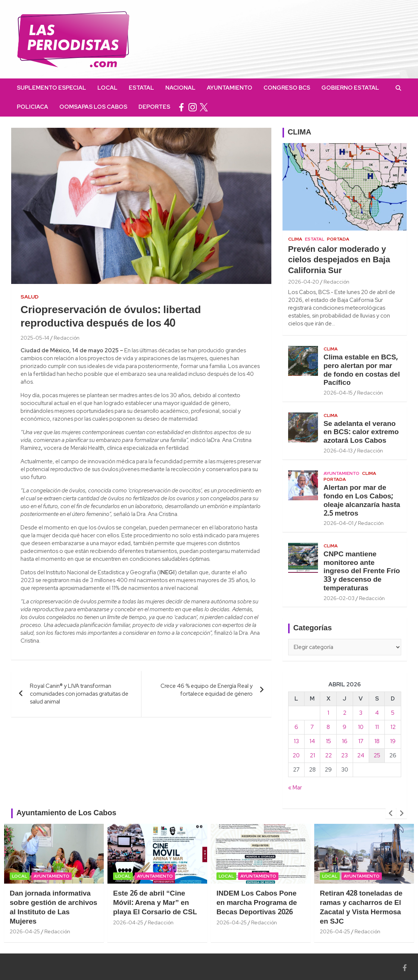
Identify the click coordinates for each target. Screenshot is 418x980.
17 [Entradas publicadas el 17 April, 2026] (361, 741)
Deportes (154, 107)
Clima (295, 239)
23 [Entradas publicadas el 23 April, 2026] (344, 755)
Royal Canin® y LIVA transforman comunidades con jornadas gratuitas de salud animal (79, 694)
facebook (181, 107)
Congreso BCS (287, 88)
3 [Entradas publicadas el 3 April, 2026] (361, 713)
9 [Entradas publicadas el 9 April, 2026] (344, 727)
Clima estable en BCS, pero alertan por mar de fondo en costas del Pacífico (362, 370)
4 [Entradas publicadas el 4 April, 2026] (377, 713)
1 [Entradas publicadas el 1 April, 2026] (328, 713)
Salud (29, 297)
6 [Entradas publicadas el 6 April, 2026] (296, 727)
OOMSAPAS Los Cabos (93, 107)
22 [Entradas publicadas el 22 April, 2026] (328, 755)
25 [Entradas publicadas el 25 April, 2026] (377, 755)
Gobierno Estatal (350, 88)
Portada (338, 239)
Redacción (67, 338)
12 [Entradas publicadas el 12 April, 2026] (393, 727)
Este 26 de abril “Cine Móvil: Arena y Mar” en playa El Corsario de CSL (155, 903)
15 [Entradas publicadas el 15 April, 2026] (328, 741)
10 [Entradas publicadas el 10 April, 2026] (361, 727)
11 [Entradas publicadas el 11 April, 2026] (377, 727)
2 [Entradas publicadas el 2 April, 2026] (345, 713)
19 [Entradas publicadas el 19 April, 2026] (393, 741)
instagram (193, 107)
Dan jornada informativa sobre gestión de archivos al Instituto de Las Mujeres (54, 908)
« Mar (295, 788)
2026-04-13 (338, 451)
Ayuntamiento (230, 88)
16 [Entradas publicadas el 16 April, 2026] (345, 741)
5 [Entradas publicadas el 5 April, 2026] (393, 713)
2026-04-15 (338, 393)
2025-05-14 (35, 338)
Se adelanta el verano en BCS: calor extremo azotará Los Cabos (361, 433)
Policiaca (32, 107)
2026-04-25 (25, 931)
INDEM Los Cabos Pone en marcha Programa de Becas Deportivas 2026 (257, 903)
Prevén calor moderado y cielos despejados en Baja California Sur (339, 260)
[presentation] (391, 813)
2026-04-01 (339, 523)
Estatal (141, 88)
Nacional (180, 88)
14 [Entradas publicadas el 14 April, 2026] (312, 741)
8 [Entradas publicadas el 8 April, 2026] (328, 727)
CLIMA (300, 133)
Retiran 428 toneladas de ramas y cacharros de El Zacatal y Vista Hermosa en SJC (361, 908)
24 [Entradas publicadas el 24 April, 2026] (361, 755)
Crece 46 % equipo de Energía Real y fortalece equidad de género (207, 690)
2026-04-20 (304, 282)
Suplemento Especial (52, 88)
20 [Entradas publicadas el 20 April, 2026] (296, 755)
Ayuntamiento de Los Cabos (66, 813)
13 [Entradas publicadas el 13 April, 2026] (296, 741)
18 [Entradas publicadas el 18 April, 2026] (377, 741)
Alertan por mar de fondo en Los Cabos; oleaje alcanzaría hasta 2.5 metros (362, 501)
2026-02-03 (339, 598)
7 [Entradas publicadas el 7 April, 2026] (312, 727)
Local (107, 88)
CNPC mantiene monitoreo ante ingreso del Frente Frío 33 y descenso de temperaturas (362, 571)
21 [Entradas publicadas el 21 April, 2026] (312, 755)
